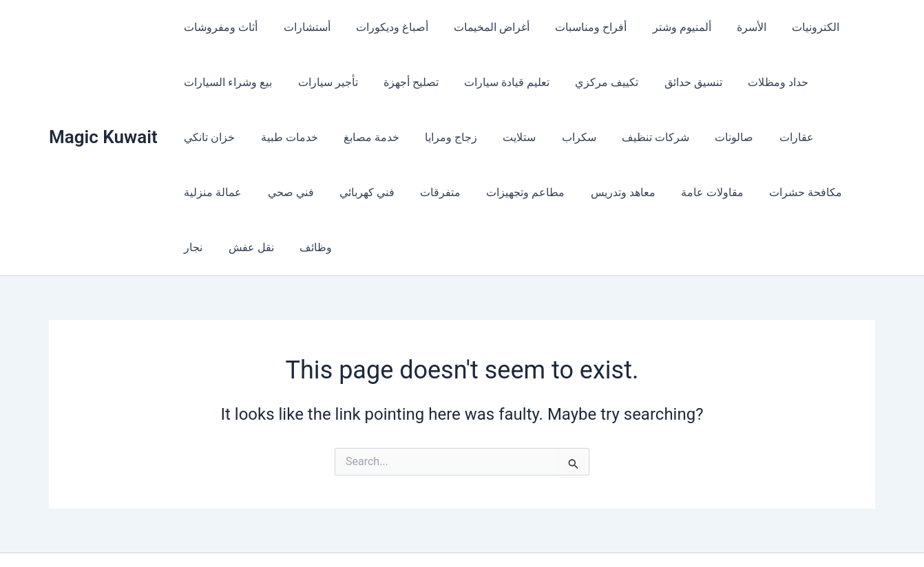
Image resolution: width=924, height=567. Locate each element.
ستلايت (430, 137)
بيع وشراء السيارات (227, 82)
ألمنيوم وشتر (662, 27)
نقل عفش (752, 192)
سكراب (486, 137)
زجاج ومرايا (366, 137)
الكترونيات (788, 27)
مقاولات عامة (541, 192)
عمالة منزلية (761, 137)
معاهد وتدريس (455, 192)
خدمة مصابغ (290, 137)
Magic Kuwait (103, 109)
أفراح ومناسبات (575, 27)
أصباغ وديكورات (383, 27)
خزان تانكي (832, 82)
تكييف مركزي (590, 82)
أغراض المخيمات (479, 27)
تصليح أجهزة (402, 82)
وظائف (813, 192)
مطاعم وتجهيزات (361, 192)
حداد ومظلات (754, 82)
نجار (698, 192)
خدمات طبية (211, 137)
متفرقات (280, 192)
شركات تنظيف (559, 137)
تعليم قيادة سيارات (494, 82)
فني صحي (834, 137)
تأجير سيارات (323, 82)
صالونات (634, 137)
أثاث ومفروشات (219, 27)
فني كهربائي (210, 192)
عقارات (693, 137)
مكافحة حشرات (631, 192)
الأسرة (727, 27)
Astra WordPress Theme (574, 532)
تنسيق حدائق (673, 82)
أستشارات (302, 27)
